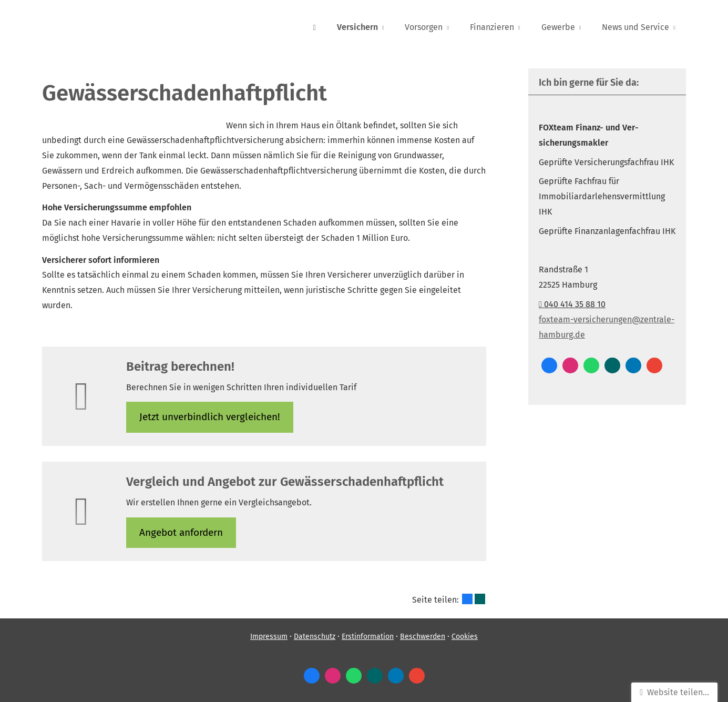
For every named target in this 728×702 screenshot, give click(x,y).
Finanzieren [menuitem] (492, 27)
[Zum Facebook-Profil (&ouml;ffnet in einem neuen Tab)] (549, 365)
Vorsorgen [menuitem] (424, 27)
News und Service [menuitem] (635, 27)
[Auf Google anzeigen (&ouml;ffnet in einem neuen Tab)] (654, 365)
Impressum (269, 637)
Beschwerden (423, 637)
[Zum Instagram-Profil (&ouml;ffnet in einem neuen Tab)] (570, 365)
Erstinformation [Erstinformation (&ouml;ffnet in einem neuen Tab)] (368, 637)
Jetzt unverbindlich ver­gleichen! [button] (210, 417)
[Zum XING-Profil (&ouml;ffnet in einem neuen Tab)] (612, 365)
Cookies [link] (465, 637)
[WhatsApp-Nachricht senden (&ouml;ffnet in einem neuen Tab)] (591, 365)
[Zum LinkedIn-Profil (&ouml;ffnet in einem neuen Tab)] (633, 365)
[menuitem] (314, 27)
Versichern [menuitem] (357, 27)
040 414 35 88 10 (572, 304)
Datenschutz (315, 637)
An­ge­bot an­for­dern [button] (181, 532)
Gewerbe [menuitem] (558, 27)
